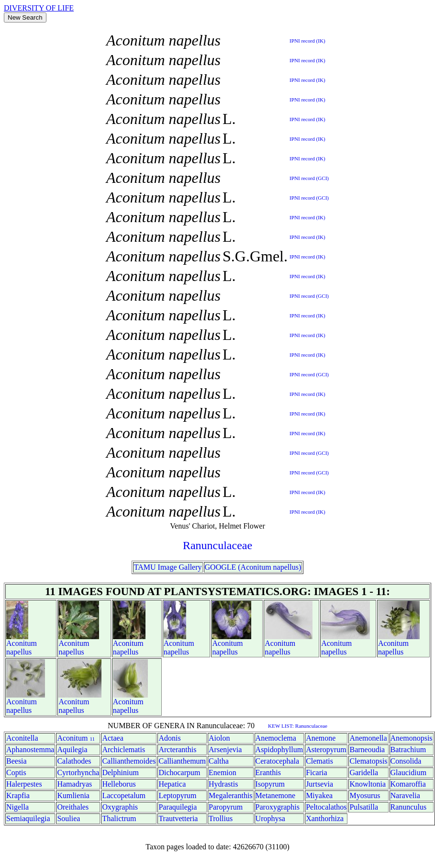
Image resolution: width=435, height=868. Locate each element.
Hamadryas (74, 784)
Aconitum (22, 643)
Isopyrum (270, 784)
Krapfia (18, 795)
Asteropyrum (326, 750)
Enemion (223, 772)
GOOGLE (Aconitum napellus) (253, 567)
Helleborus (119, 784)
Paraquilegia (178, 807)
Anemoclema (276, 738)
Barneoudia (367, 750)
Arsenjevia (225, 750)
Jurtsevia (319, 784)
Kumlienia (73, 795)
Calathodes (74, 761)
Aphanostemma (30, 750)
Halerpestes (24, 784)
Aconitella (22, 738)
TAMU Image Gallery (168, 567)
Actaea (112, 738)
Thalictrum (119, 818)
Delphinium (120, 772)
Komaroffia (408, 784)
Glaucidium (409, 772)
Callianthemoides (129, 761)
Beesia (17, 761)
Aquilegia (72, 750)
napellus (19, 652)
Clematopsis (368, 761)
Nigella (17, 807)
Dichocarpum (179, 772)
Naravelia (405, 795)
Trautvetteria (178, 818)
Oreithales (73, 807)
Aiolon (219, 738)
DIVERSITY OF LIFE (39, 8)
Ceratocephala (278, 761)
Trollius (221, 818)
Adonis (169, 738)
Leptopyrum (177, 795)
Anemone (321, 738)
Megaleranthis (231, 795)
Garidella (364, 772)
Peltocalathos (326, 807)
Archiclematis (123, 750)
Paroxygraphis (278, 807)
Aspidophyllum (279, 750)
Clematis (319, 761)
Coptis (16, 772)
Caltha (219, 761)
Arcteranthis (177, 750)
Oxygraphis (120, 807)
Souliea (68, 818)
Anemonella (368, 738)
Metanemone (276, 795)
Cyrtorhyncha (78, 772)
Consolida (406, 761)
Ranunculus (409, 807)
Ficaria (316, 772)
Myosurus (365, 795)
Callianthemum (182, 761)
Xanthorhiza (325, 818)
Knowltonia (368, 784)
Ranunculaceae (217, 545)
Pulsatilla (364, 807)
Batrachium (408, 750)
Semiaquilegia (28, 818)
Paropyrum (226, 807)
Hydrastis (223, 784)
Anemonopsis (412, 738)
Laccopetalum (124, 795)
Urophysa (270, 818)
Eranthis (268, 772)
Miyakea (319, 795)
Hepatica (172, 784)
